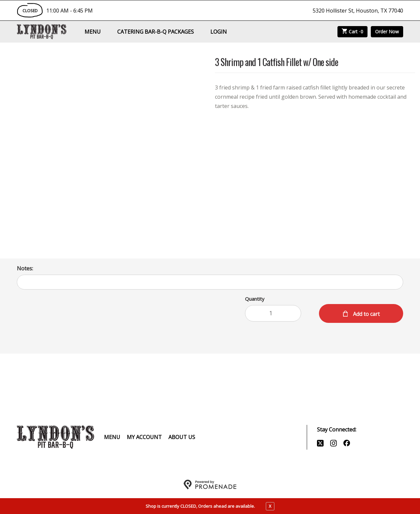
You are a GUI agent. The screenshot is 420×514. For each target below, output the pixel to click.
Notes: (25, 268)
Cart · (353, 32)
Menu (93, 32)
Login (219, 32)
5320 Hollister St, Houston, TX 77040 (358, 11)
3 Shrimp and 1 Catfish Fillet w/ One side (277, 63)
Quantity (255, 299)
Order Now (387, 32)
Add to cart (366, 314)
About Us (182, 437)
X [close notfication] (270, 506)
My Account (144, 437)
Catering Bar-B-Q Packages (156, 32)
